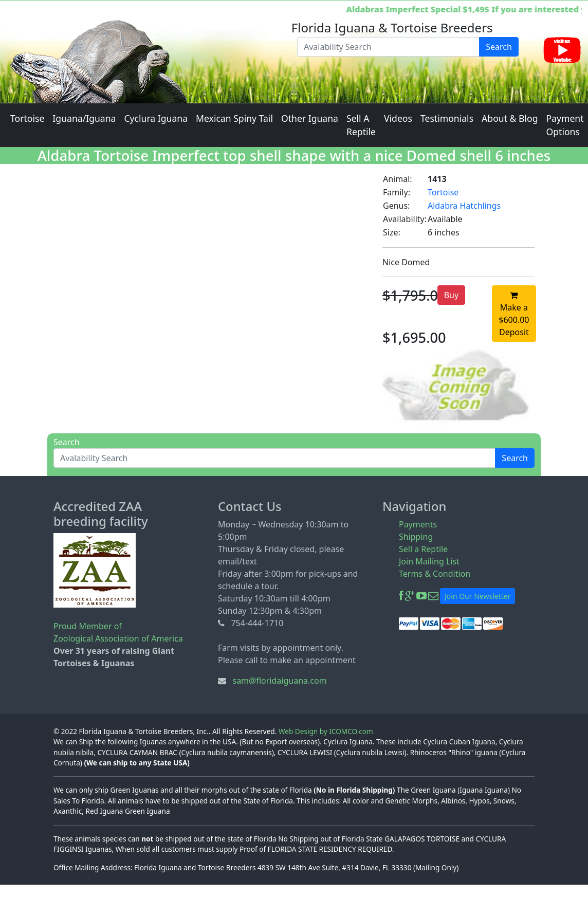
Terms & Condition (435, 574)
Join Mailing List (429, 561)
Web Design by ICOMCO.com (326, 731)
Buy (451, 295)
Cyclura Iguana (156, 118)
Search (499, 47)
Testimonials (447, 118)
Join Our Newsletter (477, 596)
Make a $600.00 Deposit (514, 315)
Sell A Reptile (361, 125)
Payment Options (565, 125)
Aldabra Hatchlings (464, 206)
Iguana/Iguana (84, 118)
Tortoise (27, 118)
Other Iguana (310, 118)
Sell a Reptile (423, 549)
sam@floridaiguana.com (279, 681)
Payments (418, 524)
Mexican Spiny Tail (234, 118)
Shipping (416, 537)
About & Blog (510, 118)
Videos (398, 118)
